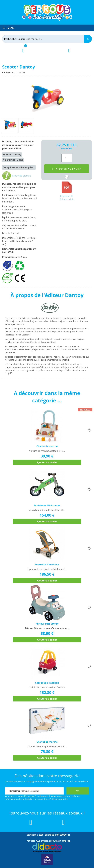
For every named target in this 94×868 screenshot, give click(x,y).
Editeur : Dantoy (12, 155)
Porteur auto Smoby (47, 624)
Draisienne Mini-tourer (47, 505)
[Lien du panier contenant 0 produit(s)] (23, 53)
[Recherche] (88, 39)
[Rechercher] (45, 39)
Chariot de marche (47, 446)
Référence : (9, 72)
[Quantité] (67, 158)
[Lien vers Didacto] (47, 848)
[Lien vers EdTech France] (47, 865)
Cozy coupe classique (47, 683)
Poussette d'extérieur (47, 564)
